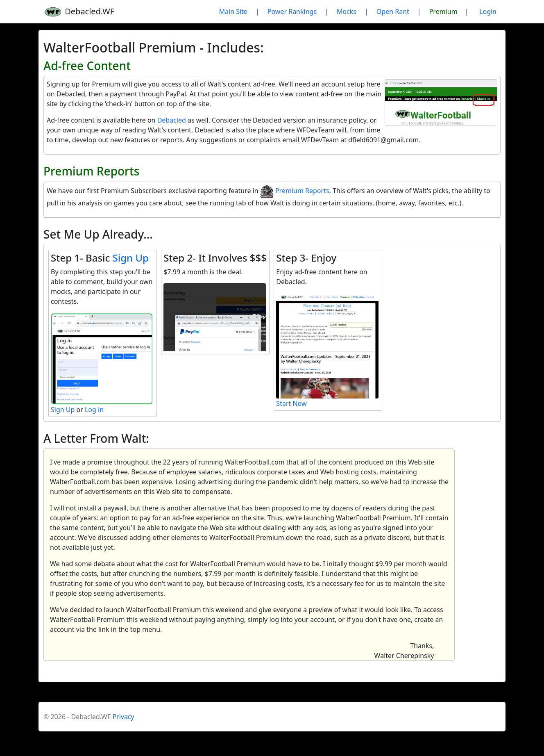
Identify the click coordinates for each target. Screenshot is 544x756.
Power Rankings (292, 11)
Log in (94, 410)
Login (488, 11)
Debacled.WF (79, 12)
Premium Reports (295, 191)
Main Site (233, 11)
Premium (443, 11)
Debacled (172, 120)
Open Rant (393, 11)
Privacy (123, 717)
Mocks (347, 11)
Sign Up (131, 258)
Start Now (291, 403)
